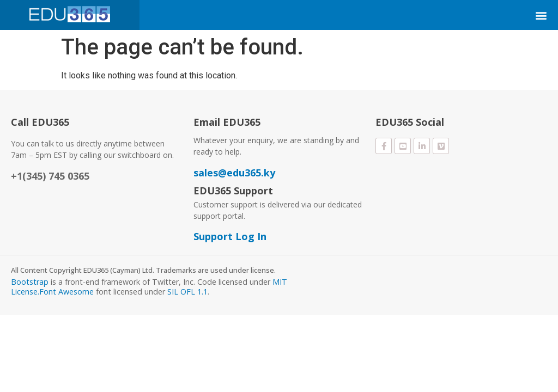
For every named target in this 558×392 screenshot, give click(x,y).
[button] (541, 15)
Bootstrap (30, 282)
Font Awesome (66, 292)
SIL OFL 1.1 (187, 292)
